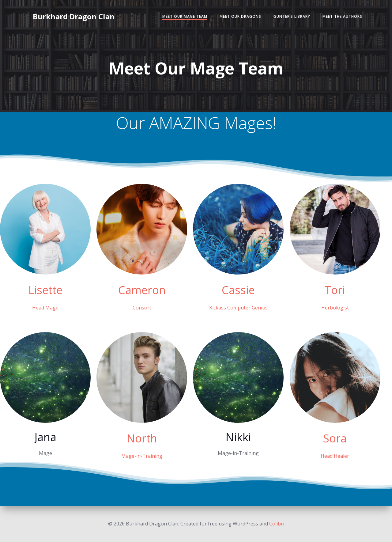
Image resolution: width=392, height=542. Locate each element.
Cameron (142, 290)
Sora (335, 438)
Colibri (277, 524)
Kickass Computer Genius (238, 308)
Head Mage (45, 308)
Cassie (238, 290)
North (142, 438)
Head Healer (335, 456)
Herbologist (335, 308)
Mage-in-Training (142, 456)
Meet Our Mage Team (185, 16)
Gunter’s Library (292, 16)
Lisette (45, 290)
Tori (335, 290)
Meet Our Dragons (240, 16)
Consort (142, 308)
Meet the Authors (342, 16)
